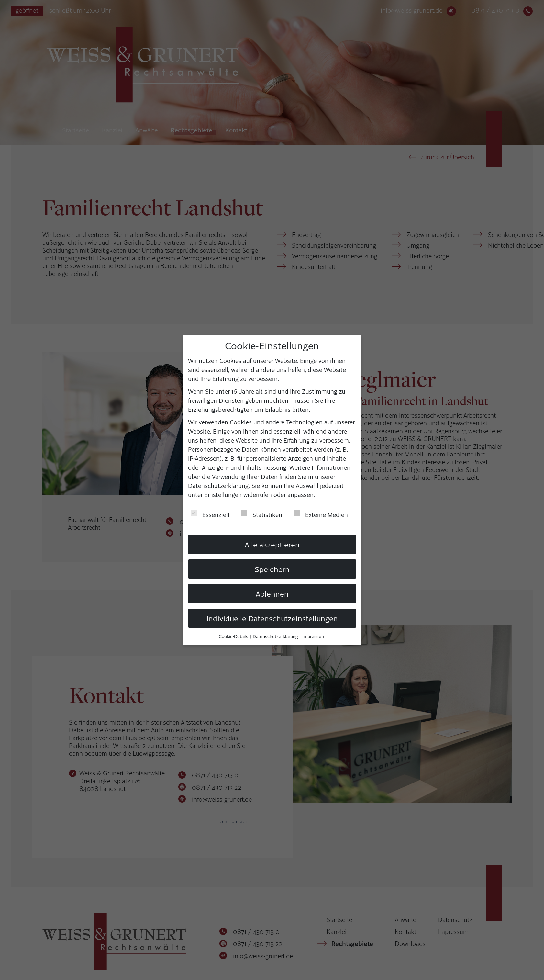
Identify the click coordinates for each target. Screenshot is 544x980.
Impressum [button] (314, 636)
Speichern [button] (272, 569)
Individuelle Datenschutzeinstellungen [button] (272, 617)
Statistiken (261, 514)
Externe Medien (321, 514)
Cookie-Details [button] (234, 636)
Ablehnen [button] (272, 593)
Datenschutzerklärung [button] (276, 636)
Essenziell (210, 514)
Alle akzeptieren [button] (272, 544)
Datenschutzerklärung (218, 485)
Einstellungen (223, 494)
